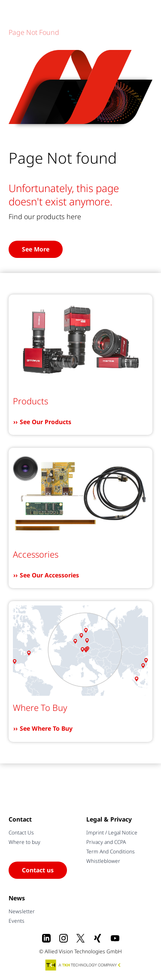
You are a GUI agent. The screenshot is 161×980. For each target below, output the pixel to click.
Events (17, 921)
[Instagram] (64, 938)
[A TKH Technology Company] (83, 965)
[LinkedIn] (46, 938)
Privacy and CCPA (106, 842)
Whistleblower (103, 861)
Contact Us (21, 833)
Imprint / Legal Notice (112, 833)
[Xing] (98, 938)
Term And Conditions (111, 851)
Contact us (38, 870)
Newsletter (22, 911)
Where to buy (24, 842)
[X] (81, 938)
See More (36, 249)
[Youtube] (115, 938)
